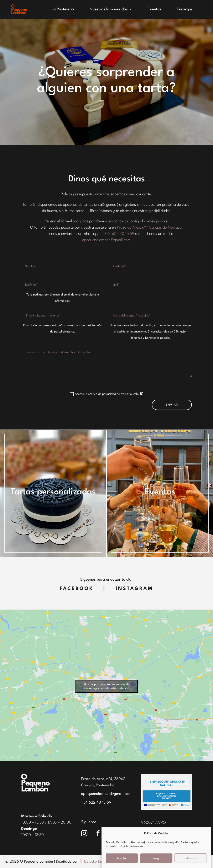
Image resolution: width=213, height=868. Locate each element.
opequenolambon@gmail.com (106, 240)
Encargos (185, 10)
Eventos (154, 10)
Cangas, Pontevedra (98, 785)
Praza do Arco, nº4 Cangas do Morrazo (149, 228)
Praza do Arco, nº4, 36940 (103, 779)
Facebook (77, 589)
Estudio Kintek (96, 862)
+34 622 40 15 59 (119, 234)
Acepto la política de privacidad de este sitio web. (106, 394)
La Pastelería (63, 10)
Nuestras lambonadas (109, 10)
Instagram (134, 589)
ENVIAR (172, 405)
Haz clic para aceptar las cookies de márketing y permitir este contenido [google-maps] (107, 686)
